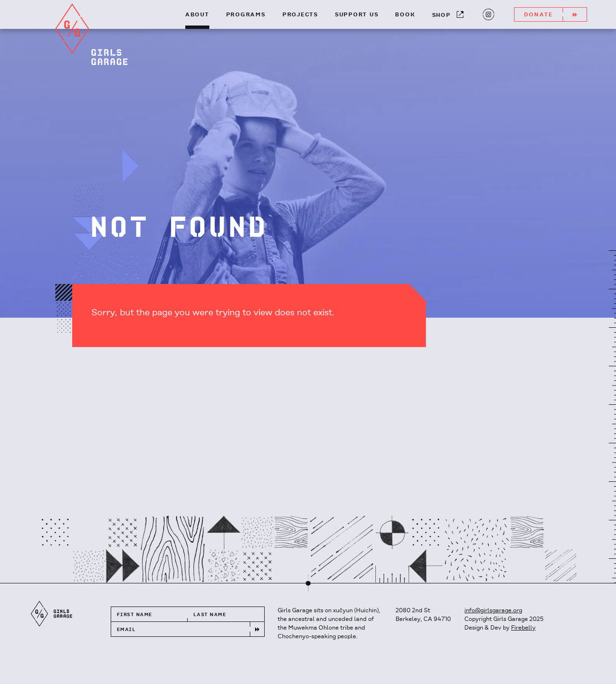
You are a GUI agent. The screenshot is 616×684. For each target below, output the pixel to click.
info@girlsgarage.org (493, 611)
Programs (246, 15)
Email (126, 630)
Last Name (210, 615)
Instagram (487, 13)
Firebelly (523, 628)
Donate (555, 14)
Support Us (357, 15)
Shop (448, 15)
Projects (300, 15)
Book (405, 15)
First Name (135, 615)
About (197, 15)
